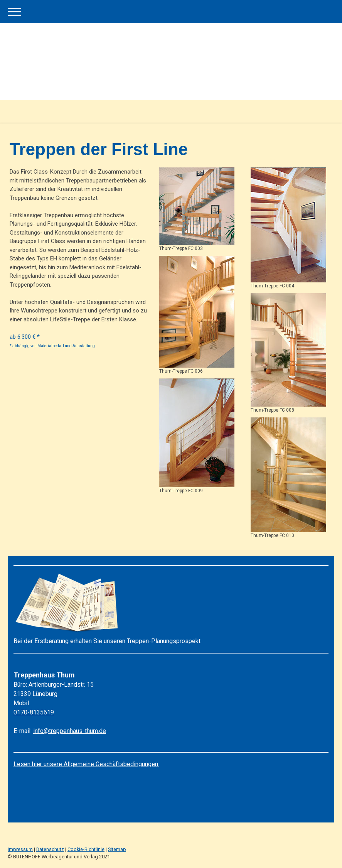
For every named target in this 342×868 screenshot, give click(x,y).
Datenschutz (50, 849)
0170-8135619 (34, 712)
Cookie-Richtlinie (86, 849)
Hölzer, (128, 224)
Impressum (20, 849)
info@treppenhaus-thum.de (70, 731)
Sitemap (117, 849)
